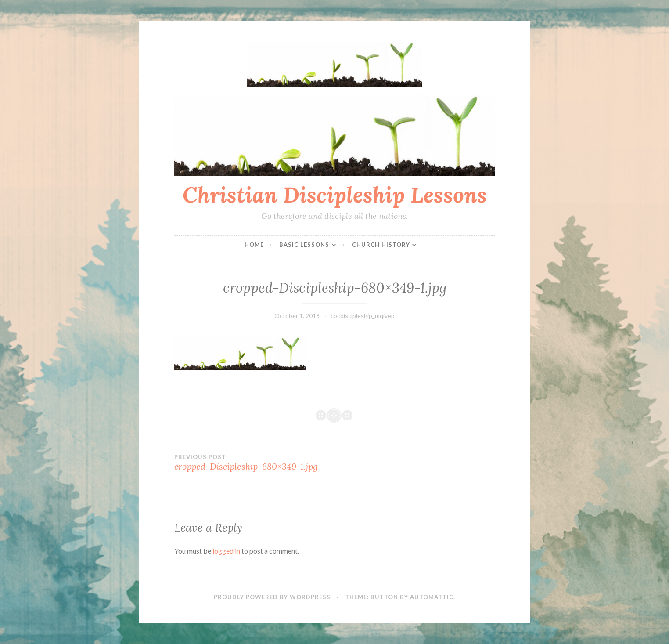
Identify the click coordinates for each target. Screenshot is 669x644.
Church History (381, 245)
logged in (226, 551)
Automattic (432, 597)
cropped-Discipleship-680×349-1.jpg (254, 463)
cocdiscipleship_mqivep (363, 316)
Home (254, 245)
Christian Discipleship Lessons (335, 195)
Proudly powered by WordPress (272, 597)
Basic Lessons (304, 245)
